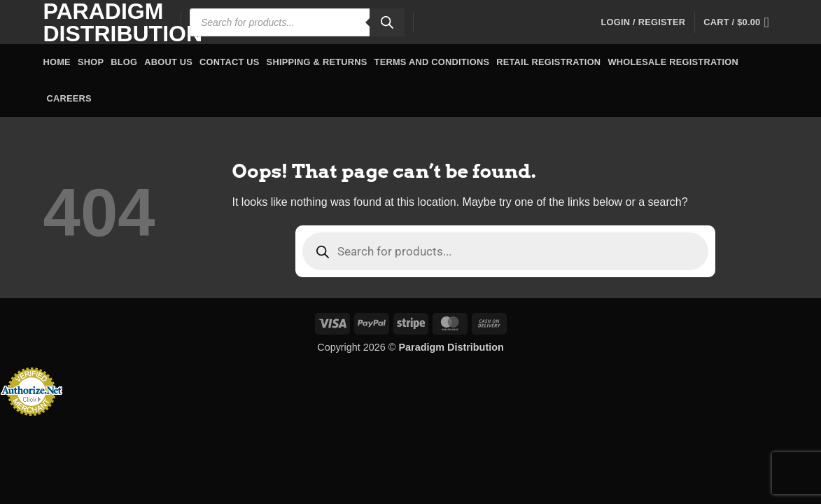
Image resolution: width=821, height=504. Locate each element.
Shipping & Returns (317, 62)
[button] (643, 22)
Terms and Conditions (432, 62)
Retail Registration (548, 62)
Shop (91, 62)
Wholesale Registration (673, 62)
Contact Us (230, 62)
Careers (69, 98)
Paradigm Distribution (101, 22)
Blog (124, 62)
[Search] (387, 22)
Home (57, 62)
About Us (168, 62)
